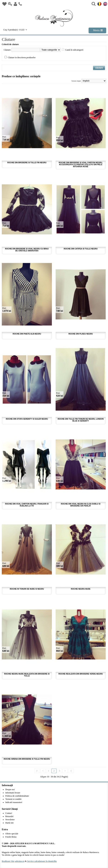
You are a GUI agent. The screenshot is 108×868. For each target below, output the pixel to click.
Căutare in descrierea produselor (22, 57)
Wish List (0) (4, 4)
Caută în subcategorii (74, 50)
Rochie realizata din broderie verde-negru (81, 674)
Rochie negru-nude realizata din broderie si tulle (27, 675)
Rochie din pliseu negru (81, 334)
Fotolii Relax (11, 837)
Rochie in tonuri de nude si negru (27, 589)
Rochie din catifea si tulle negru (81, 249)
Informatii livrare (13, 793)
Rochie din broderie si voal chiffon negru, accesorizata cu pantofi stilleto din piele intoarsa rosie (81, 165)
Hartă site (9, 823)
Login (10, 4)
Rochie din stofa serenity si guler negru (27, 419)
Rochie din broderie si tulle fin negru (27, 163)
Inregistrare (15, 4)
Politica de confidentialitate (17, 796)
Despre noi (10, 789)
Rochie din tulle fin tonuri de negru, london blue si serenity (81, 420)
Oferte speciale (12, 834)
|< (37, 771)
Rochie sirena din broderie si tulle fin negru (27, 759)
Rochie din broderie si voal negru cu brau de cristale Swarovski (27, 250)
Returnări (9, 816)
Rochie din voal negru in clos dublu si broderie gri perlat (81, 505)
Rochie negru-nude (81, 589)
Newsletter (10, 820)
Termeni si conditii (13, 799)
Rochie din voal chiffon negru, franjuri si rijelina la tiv (27, 505)
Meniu (96, 30)
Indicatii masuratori (14, 802)
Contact (20, 4)
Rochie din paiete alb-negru (27, 334)
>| (71, 771)
